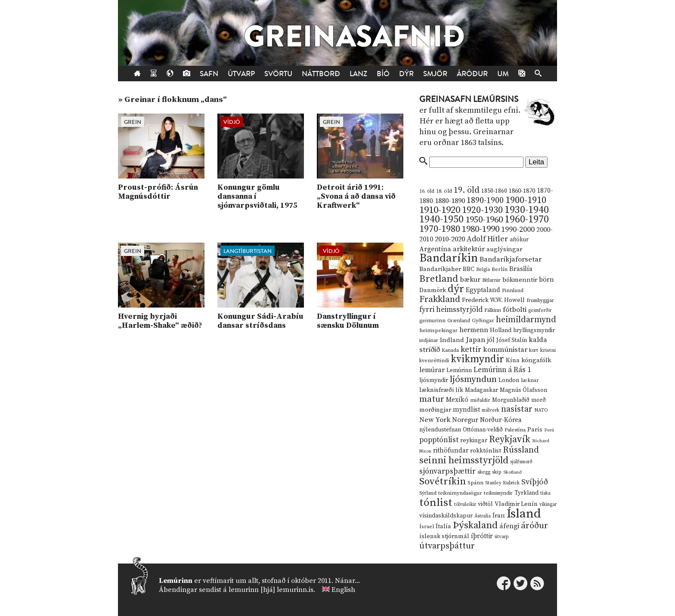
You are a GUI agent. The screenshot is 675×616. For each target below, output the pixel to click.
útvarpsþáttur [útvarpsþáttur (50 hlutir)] (447, 546)
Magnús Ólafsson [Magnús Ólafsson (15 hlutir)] (523, 390)
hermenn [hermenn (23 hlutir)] (474, 330)
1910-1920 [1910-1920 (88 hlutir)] (440, 210)
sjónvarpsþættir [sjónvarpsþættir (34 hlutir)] (447, 471)
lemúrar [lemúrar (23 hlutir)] (432, 370)
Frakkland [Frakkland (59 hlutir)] (440, 299)
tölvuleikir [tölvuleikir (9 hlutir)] (465, 505)
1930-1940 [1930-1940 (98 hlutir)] (527, 210)
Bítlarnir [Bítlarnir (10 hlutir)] (491, 280)
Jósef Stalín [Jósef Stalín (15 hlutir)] (512, 340)
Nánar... (347, 581)
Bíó (383, 74)
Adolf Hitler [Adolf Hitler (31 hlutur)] (487, 239)
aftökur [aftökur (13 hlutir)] (519, 240)
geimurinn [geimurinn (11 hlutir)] (432, 321)
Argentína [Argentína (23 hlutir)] (435, 249)
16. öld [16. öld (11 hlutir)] (427, 191)
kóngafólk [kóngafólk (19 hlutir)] (536, 360)
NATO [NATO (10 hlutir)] (541, 410)
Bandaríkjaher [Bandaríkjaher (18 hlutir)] (440, 269)
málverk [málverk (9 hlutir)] (491, 410)
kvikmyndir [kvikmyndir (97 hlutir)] (477, 359)
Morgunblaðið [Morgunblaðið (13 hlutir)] (511, 400)
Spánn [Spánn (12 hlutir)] (475, 483)
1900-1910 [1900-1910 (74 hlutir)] (526, 200)
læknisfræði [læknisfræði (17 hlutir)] (437, 390)
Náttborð (321, 74)
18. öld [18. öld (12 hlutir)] (444, 191)
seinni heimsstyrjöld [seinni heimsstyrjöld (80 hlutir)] (464, 460)
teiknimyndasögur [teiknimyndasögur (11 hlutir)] (460, 493)
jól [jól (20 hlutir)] (491, 340)
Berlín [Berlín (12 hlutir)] (500, 269)
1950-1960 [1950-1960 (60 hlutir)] (484, 220)
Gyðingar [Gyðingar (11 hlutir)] (483, 321)
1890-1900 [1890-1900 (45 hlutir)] (485, 200)
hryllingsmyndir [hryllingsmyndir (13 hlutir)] (534, 330)
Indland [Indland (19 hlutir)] (452, 340)
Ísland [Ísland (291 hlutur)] (524, 514)
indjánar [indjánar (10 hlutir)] (429, 340)
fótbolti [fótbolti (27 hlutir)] (515, 310)
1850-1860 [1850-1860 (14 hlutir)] (494, 191)
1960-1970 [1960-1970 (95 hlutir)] (527, 220)
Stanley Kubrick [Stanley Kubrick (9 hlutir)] (502, 483)
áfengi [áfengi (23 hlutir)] (509, 526)
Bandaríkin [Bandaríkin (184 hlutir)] (449, 258)
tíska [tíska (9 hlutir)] (545, 493)
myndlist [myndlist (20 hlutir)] (466, 410)
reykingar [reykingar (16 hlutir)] (474, 440)
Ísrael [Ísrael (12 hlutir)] (427, 527)
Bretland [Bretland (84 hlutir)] (439, 279)
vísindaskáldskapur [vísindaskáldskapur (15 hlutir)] (446, 516)
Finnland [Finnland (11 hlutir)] (513, 291)
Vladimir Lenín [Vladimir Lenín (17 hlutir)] (516, 504)
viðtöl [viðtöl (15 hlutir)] (485, 504)
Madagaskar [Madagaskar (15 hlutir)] (481, 390)
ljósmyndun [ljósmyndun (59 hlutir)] (473, 379)
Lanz (358, 74)
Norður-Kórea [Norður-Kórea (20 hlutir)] (501, 420)
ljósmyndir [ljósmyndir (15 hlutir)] (434, 380)
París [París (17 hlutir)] (535, 430)
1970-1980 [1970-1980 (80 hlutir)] (440, 229)
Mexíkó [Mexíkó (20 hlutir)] (457, 400)
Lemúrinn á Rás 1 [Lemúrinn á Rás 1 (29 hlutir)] (502, 370)
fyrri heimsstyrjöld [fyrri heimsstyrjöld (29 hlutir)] (451, 310)
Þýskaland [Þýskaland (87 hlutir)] (475, 525)
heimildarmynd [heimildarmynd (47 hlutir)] (526, 320)
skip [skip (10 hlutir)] (497, 472)
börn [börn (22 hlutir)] (547, 280)
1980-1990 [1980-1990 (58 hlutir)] (481, 229)
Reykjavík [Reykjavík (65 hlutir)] (510, 439)
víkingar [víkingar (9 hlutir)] (548, 505)
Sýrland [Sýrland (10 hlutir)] (428, 493)
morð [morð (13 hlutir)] (539, 400)
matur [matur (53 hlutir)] (432, 399)
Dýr (406, 74)
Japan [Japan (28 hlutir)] (475, 340)
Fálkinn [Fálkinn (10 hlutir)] (493, 310)
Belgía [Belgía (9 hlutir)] (483, 270)
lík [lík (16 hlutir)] (459, 390)
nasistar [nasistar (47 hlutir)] (517, 409)
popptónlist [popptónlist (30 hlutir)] (439, 440)
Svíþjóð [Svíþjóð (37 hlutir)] (535, 482)
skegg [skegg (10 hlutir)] (484, 472)
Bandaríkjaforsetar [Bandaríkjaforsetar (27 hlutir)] (511, 260)
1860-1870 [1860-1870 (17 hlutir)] (522, 191)
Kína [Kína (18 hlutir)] (513, 360)
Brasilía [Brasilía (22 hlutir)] (521, 269)
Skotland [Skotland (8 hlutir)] (512, 472)
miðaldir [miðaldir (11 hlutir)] (480, 400)
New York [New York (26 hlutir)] (435, 420)
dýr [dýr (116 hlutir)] (456, 289)
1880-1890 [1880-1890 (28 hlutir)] (450, 201)
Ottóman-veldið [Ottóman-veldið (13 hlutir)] (483, 430)
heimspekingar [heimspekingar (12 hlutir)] (438, 330)
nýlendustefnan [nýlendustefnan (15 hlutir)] (440, 430)
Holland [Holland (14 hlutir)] (501, 331)
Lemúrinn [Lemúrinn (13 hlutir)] (459, 370)
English (343, 590)
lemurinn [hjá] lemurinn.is (271, 590)
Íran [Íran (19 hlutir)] (499, 516)
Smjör (435, 74)
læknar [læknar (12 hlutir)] (530, 380)
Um (503, 74)
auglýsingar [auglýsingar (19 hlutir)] (504, 249)
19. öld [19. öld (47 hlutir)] (467, 190)
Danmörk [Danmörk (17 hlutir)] (433, 290)
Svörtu (278, 74)
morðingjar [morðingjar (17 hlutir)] (435, 410)
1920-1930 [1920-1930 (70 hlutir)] (482, 210)
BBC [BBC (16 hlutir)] (469, 269)
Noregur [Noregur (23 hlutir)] (465, 420)
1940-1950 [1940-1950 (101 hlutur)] (441, 219)
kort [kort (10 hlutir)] (534, 350)
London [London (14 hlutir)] (509, 380)
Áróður (472, 74)
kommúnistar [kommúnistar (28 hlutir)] (505, 350)
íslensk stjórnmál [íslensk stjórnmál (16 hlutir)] (444, 536)
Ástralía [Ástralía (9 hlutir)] (483, 516)
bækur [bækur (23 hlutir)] (470, 280)
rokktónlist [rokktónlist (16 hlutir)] (486, 451)
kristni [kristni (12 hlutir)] (548, 350)
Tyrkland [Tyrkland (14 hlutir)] (526, 493)
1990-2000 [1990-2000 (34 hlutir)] (518, 230)
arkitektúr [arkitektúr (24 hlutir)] (469, 249)
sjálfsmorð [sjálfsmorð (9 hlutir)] (521, 462)
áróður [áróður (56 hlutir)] (534, 526)
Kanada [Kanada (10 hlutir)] (450, 350)
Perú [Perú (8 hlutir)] (549, 430)
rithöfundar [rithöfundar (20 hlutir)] (451, 451)
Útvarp (241, 74)
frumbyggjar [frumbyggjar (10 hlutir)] (540, 300)
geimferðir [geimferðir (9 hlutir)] (540, 311)
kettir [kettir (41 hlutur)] (471, 350)
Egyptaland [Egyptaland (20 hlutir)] (483, 290)
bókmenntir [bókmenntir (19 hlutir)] (520, 280)
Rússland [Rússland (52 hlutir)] (521, 450)
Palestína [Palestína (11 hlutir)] (515, 430)
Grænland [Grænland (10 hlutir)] (459, 321)
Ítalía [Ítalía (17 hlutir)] (443, 527)
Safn (209, 74)
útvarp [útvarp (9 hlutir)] (502, 537)
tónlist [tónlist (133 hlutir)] (436, 503)
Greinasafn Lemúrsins (469, 99)
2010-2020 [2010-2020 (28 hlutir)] (450, 239)
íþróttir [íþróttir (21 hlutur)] (482, 536)
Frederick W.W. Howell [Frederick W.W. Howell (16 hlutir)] (493, 300)
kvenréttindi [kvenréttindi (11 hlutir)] (434, 361)
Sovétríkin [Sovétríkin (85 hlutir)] (443, 482)
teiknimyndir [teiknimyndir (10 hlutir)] (498, 493)
